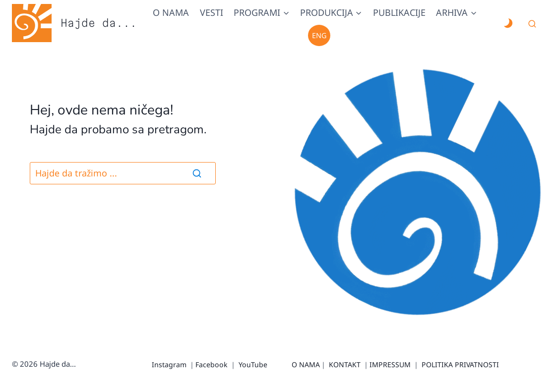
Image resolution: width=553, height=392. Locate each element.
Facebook (212, 364)
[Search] (197, 173)
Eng (319, 35)
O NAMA (306, 364)
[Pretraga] (123, 173)
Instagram (169, 364)
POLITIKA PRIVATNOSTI (460, 364)
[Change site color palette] (508, 23)
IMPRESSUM (390, 364)
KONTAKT (345, 364)
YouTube (253, 364)
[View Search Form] (532, 24)
